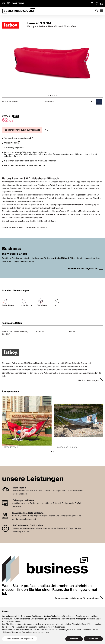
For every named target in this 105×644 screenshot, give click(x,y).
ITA (4, 3)
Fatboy (44, 152)
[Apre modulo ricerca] (97, 11)
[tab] (49, 95)
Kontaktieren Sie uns (36, 166)
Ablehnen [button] (74, 639)
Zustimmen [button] (93, 639)
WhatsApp (42, 161)
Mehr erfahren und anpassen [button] (20, 639)
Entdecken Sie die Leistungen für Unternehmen (77, 598)
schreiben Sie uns (12, 156)
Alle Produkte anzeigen (88, 381)
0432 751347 (18, 3)
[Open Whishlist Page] (97, 3)
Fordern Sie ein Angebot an (83, 269)
